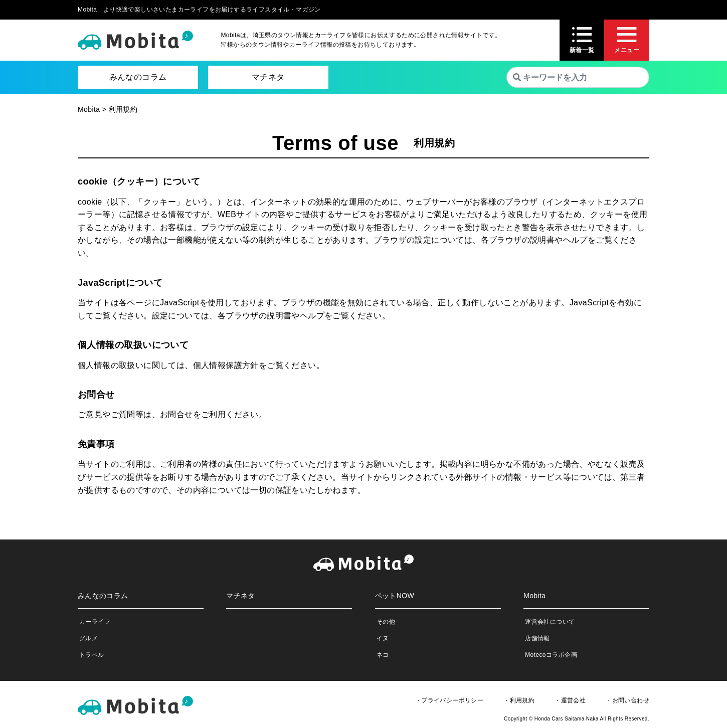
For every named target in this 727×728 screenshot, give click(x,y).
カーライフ (95, 622)
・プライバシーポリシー (449, 700)
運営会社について (550, 622)
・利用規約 (519, 700)
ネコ (383, 655)
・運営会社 (570, 700)
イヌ (383, 638)
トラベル (92, 655)
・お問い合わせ (627, 700)
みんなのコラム (138, 77)
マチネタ (268, 77)
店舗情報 (537, 638)
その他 (386, 622)
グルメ (88, 638)
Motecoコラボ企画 (551, 655)
